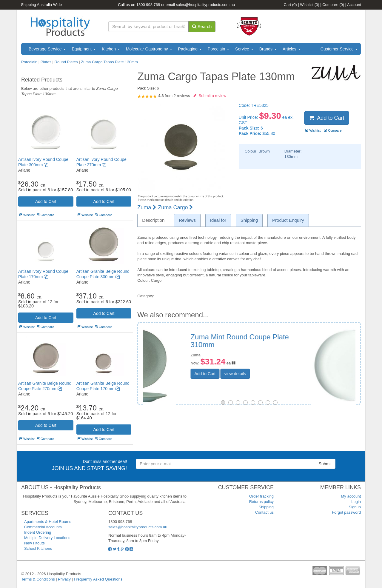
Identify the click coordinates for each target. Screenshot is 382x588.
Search (202, 26)
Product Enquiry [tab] (288, 220)
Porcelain (218, 49)
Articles (292, 49)
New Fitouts (34, 543)
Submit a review (210, 96)
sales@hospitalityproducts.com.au (205, 5)
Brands (268, 49)
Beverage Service (47, 49)
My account (351, 496)
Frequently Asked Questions (98, 579)
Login (356, 502)
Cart (290, 5)
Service (244, 49)
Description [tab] (153, 220)
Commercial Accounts (43, 527)
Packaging (190, 49)
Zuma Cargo (175, 207)
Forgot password (346, 512)
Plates (46, 62)
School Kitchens (38, 548)
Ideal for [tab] (218, 220)
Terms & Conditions (38, 579)
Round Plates (66, 62)
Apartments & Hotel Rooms (48, 522)
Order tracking (261, 496)
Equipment (84, 49)
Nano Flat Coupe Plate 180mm (284, 337)
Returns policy (261, 502)
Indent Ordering (38, 532)
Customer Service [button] (339, 49)
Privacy (64, 579)
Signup (355, 507)
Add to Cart (46, 201)
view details (280, 366)
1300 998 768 (148, 5)
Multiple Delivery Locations (47, 538)
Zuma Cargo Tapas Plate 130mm (109, 62)
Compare (333, 5)
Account (354, 5)
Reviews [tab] (187, 220)
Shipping (266, 507)
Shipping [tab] (249, 220)
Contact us (264, 512)
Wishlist (309, 5)
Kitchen (111, 49)
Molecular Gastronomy (149, 49)
